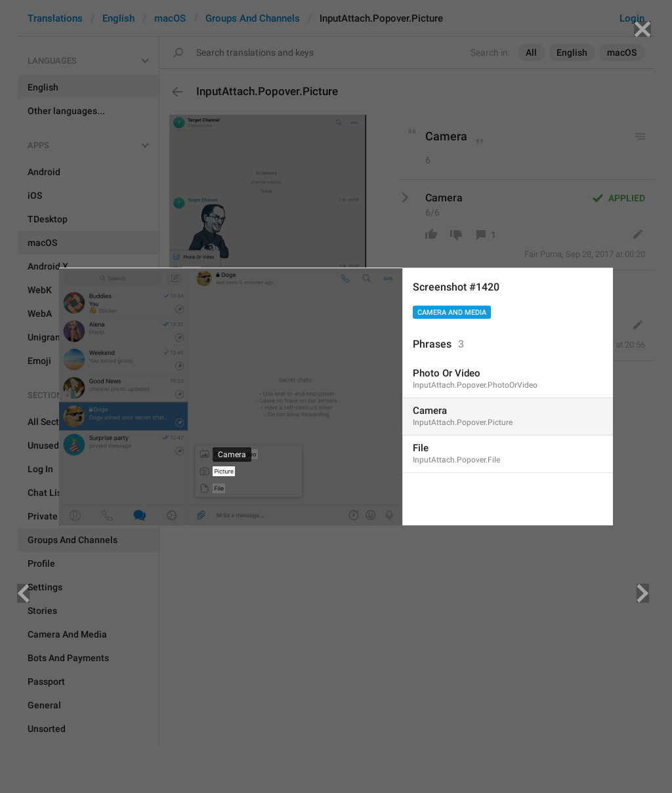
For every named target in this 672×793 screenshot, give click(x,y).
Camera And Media (452, 313)
